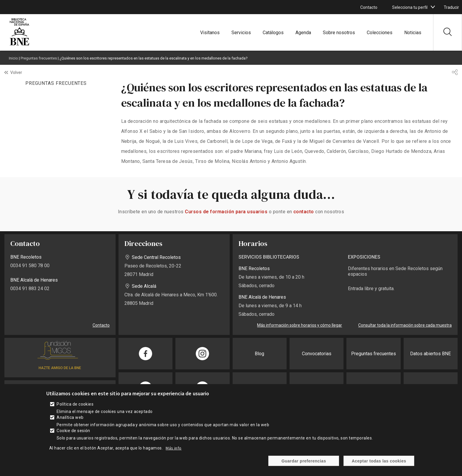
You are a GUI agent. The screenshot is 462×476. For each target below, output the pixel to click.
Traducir (451, 7)
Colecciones (380, 33)
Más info (174, 448)
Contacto (369, 7)
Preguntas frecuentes (39, 58)
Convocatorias (317, 354)
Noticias (413, 33)
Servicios (241, 33)
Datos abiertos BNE (430, 354)
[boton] (433, 7)
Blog (259, 354)
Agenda (303, 33)
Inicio (13, 58)
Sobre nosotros (339, 33)
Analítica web (70, 417)
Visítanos (210, 33)
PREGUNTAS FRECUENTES (56, 83)
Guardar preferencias (304, 461)
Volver (16, 72)
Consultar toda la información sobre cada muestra (405, 325)
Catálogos (273, 33)
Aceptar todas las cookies (379, 461)
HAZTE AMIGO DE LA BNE (60, 368)
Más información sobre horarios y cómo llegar (300, 325)
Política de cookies (75, 404)
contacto (304, 212)
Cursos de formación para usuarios (226, 212)
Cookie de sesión (73, 431)
